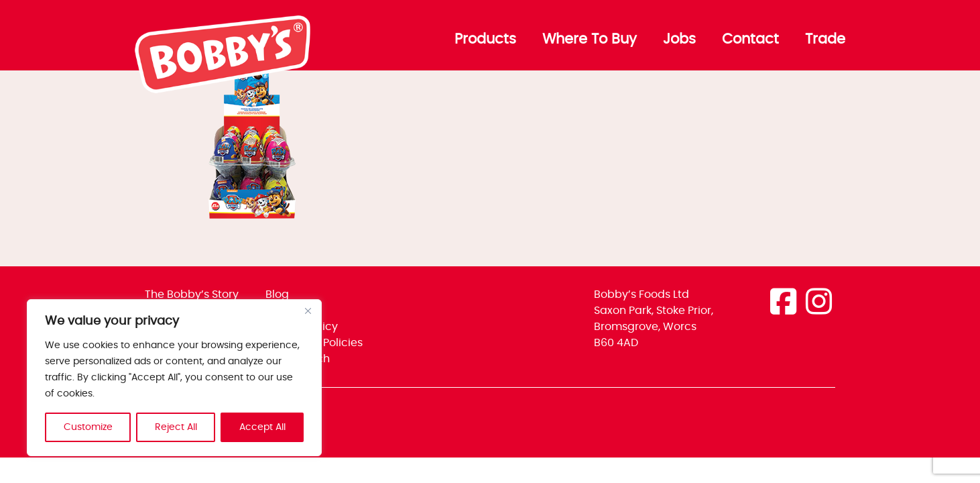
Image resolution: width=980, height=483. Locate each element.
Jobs (679, 40)
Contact (750, 40)
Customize (88, 427)
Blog (277, 294)
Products (485, 40)
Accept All (262, 427)
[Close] (308, 311)
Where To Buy (590, 40)
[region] (174, 378)
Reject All (176, 427)
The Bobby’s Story (192, 294)
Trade (825, 40)
